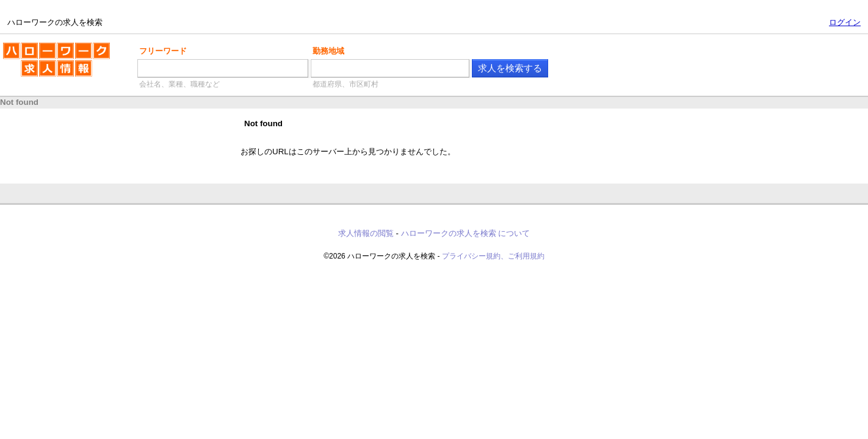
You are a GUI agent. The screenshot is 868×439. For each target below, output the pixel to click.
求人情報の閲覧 (366, 233)
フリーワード (163, 51)
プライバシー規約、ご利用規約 (493, 256)
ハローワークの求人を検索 (56, 65)
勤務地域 (328, 51)
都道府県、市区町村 (345, 84)
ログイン (845, 22)
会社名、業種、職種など (179, 84)
